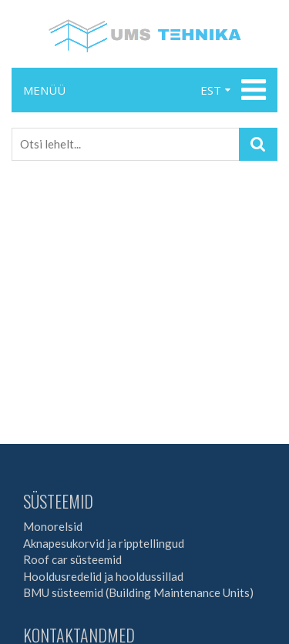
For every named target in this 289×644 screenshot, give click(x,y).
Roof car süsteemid (72, 559)
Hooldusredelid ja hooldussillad (103, 576)
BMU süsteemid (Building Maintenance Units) (138, 592)
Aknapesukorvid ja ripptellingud (104, 543)
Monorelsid (53, 526)
